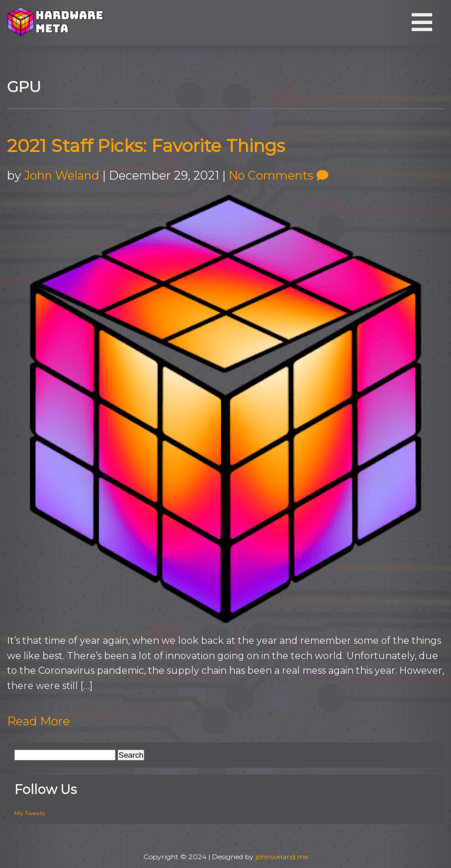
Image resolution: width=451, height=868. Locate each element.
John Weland (62, 175)
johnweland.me (282, 857)
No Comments (278, 175)
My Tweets (29, 813)
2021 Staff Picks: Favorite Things (146, 146)
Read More (38, 721)
